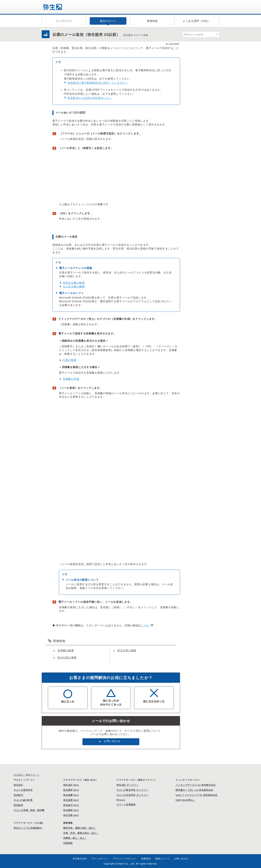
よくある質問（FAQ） (196, 21)
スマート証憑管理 (126, 805)
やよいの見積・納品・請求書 (29, 810)
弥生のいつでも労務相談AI (28, 828)
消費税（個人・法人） (75, 838)
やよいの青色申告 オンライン (132, 790)
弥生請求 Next (71, 790)
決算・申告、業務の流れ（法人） (81, 833)
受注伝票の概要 (127, 650)
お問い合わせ (112, 741)
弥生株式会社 (80, 859)
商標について (162, 859)
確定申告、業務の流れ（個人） (80, 828)
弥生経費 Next (71, 795)
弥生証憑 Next (71, 800)
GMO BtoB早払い (185, 800)
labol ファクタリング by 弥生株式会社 (196, 795)
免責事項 (146, 859)
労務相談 (68, 843)
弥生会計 (18, 785)
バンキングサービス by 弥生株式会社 (196, 785)
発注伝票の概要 (67, 658)
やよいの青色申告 (23, 790)
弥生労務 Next (71, 815)
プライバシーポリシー (125, 859)
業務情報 (152, 21)
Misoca (121, 800)
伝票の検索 (70, 360)
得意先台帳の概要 (74, 283)
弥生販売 (18, 805)
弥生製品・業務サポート (27, 775)
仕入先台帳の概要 (74, 287)
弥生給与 (18, 795)
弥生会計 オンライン (128, 785)
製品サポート (108, 21)
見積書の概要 (66, 650)
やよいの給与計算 (23, 800)
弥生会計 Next (71, 785)
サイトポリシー (100, 859)
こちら (145, 625)
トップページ (64, 21)
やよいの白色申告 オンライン (132, 795)
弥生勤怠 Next (71, 810)
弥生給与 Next (71, 805)
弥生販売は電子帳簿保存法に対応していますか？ (98, 83)
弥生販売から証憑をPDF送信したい (90, 98)
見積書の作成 (71, 379)
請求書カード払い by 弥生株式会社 (194, 790)
